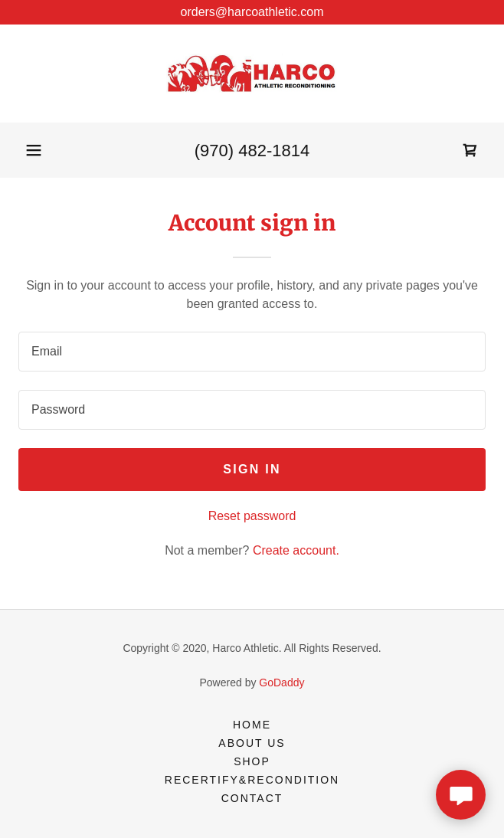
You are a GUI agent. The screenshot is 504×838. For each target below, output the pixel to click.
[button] (34, 150)
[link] (252, 74)
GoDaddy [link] (281, 683)
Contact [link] (252, 798)
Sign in (252, 469)
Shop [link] (252, 761)
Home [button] (252, 725)
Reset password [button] (252, 516)
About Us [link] (252, 743)
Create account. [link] (296, 550)
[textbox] (252, 352)
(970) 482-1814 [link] (252, 151)
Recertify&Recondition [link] (252, 780)
